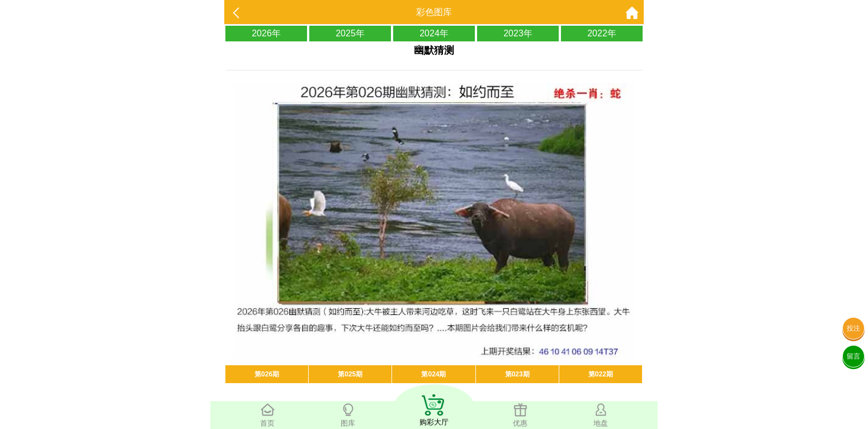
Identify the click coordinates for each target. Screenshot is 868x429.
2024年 (434, 33)
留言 (853, 356)
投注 (853, 328)
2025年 (350, 33)
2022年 (602, 33)
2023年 (518, 33)
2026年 (266, 33)
